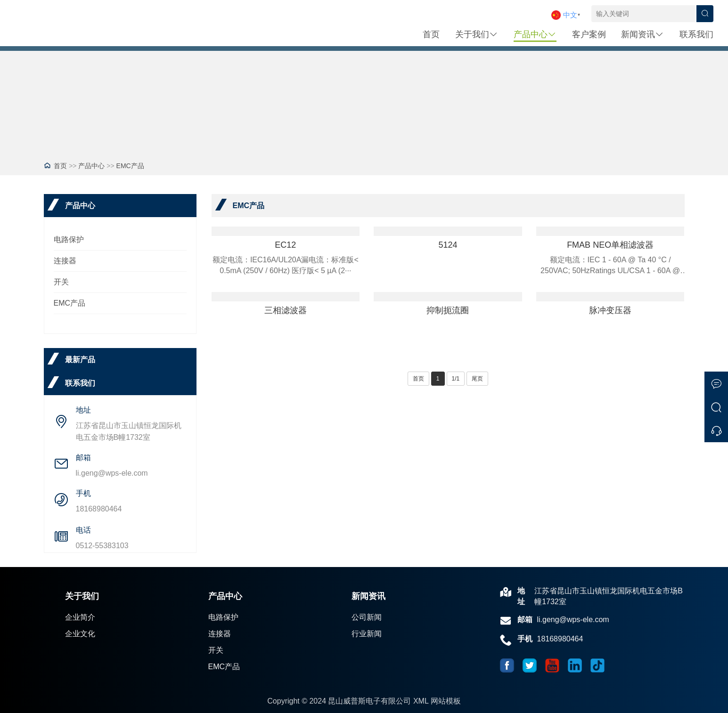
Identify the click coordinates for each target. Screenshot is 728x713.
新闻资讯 (642, 34)
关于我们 (477, 34)
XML (421, 701)
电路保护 (69, 239)
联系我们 (696, 34)
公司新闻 (367, 617)
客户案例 (589, 34)
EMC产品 (130, 166)
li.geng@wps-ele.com (112, 473)
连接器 (65, 261)
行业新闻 (367, 634)
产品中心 (535, 34)
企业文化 (80, 634)
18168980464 (99, 509)
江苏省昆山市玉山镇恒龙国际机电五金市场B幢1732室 (129, 431)
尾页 (477, 379)
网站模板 (446, 701)
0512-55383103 (102, 546)
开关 (61, 282)
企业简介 (80, 617)
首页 (431, 34)
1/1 (456, 379)
